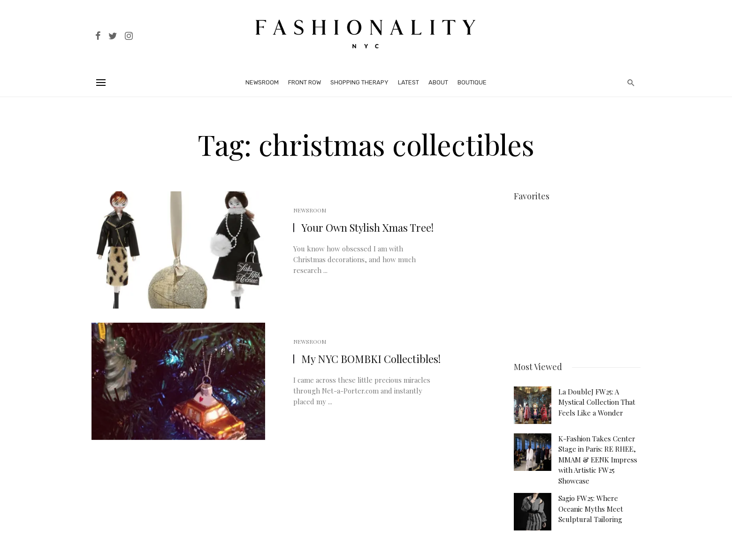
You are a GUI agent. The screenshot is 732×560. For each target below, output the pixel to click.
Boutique (472, 82)
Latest (408, 82)
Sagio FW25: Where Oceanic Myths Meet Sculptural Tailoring (591, 505)
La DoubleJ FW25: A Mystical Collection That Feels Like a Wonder (597, 399)
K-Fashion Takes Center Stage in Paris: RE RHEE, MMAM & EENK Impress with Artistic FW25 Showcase (598, 456)
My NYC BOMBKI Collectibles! (371, 359)
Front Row (305, 82)
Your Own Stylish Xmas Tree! (367, 227)
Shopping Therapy (359, 82)
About (438, 82)
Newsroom (262, 82)
